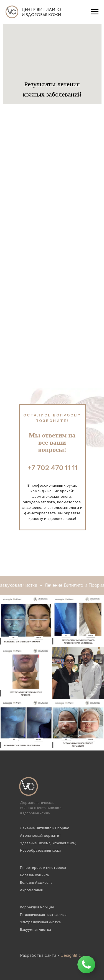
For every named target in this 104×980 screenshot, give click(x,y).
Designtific (71, 955)
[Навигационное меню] (95, 12)
